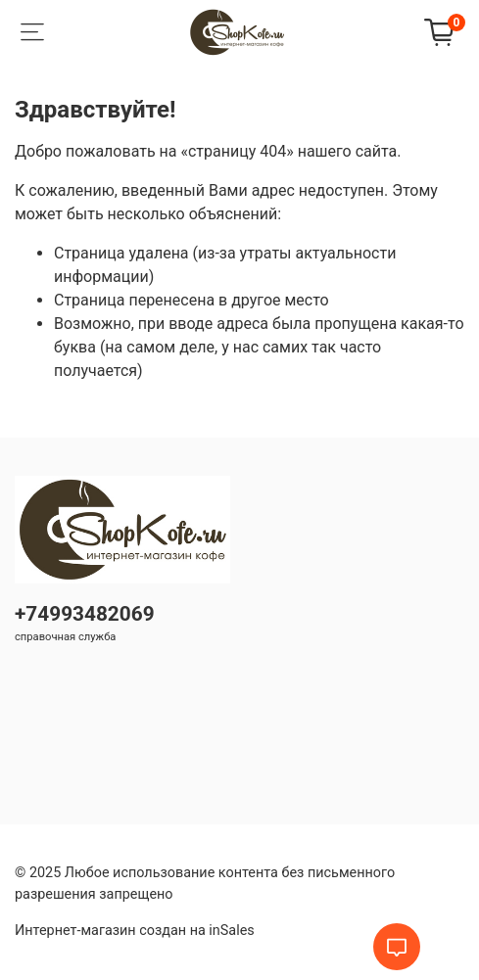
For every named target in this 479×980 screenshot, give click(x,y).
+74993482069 (85, 614)
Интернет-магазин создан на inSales (135, 931)
